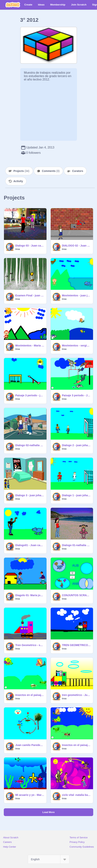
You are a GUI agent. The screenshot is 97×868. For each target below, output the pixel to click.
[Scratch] (13, 5)
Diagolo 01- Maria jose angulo (30, 595)
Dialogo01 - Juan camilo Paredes (30, 545)
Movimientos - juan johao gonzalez (76, 295)
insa (18, 249)
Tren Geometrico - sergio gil (30, 645)
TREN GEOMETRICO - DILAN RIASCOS (76, 645)
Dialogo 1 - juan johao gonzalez (76, 495)
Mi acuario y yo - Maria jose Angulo (30, 795)
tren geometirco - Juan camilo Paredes (76, 695)
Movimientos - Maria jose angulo (30, 345)
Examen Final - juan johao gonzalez (30, 295)
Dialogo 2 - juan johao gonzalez (76, 445)
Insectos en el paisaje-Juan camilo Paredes (30, 695)
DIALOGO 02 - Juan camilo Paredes (76, 246)
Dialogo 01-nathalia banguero (76, 545)
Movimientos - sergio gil (76, 345)
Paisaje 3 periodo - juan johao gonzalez (30, 395)
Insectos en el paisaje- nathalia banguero (76, 745)
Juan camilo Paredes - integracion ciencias (30, 745)
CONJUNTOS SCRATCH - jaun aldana (76, 595)
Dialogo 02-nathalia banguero (30, 445)
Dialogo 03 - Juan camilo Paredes (30, 246)
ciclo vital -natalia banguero (76, 795)
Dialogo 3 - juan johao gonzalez (30, 495)
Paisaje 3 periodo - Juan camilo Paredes (76, 395)
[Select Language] (49, 859)
